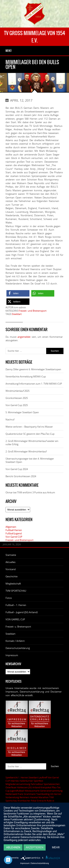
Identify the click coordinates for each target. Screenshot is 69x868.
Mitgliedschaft (13, 584)
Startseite (11, 555)
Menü (9, 51)
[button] (18, 293)
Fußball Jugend (14, 533)
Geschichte (11, 576)
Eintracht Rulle (44, 801)
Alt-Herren (56, 794)
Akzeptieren (34, 847)
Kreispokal (46, 787)
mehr (56, 847)
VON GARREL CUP (15, 619)
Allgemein (11, 527)
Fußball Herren (14, 530)
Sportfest (38, 781)
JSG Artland (34, 787)
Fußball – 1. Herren (16, 605)
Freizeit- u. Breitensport (18, 627)
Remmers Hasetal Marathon (34, 797)
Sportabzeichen (52, 784)
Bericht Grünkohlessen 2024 (21, 476)
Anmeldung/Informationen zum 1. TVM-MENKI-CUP (34, 384)
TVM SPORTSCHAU (16, 591)
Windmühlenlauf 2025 (17, 391)
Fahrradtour (37, 784)
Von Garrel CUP (14, 537)
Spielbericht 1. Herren (17, 777)
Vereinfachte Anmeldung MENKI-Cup (26, 376)
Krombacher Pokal (27, 801)
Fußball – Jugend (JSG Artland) (22, 612)
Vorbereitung (12, 797)
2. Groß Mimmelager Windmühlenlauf (26, 451)
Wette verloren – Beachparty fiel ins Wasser (29, 427)
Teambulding (43, 794)
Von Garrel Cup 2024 (17, 469)
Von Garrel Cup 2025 (17, 405)
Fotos (9, 598)
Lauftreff (43, 777)
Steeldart (17, 314)
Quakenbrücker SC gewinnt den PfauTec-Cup (30, 434)
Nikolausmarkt (32, 791)
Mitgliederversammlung (18, 784)
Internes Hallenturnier (22, 781)
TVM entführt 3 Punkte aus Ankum (36, 492)
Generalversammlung (51, 791)
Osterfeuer (11, 787)
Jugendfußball (17, 791)
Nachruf (10, 419)
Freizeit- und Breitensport (33, 311)
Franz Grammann (27, 794)
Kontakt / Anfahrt (15, 641)
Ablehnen (13, 847)
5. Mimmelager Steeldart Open (22, 412)
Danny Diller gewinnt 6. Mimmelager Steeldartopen (33, 369)
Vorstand (11, 569)
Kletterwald (11, 794)
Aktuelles (10, 562)
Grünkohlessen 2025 (17, 398)
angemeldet (24, 337)
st (53, 801)
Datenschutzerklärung (18, 648)
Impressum (12, 655)
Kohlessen (23, 787)
